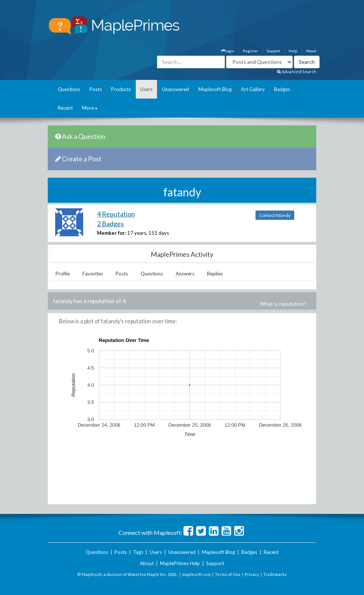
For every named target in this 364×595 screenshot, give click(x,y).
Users (146, 89)
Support (273, 51)
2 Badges (110, 224)
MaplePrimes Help (180, 563)
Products (121, 89)
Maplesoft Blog (215, 89)
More (90, 108)
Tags (138, 552)
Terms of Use (228, 574)
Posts (96, 89)
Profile (63, 274)
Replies (215, 274)
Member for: (112, 233)
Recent (65, 108)
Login (228, 51)
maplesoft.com (196, 574)
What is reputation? (283, 304)
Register (250, 51)
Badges (282, 89)
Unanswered (175, 89)
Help (293, 51)
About (311, 51)
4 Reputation (116, 214)
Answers (185, 274)
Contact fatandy (275, 215)
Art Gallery (253, 89)
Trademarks (275, 574)
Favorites (93, 274)
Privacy (252, 574)
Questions (69, 89)
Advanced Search (297, 71)
